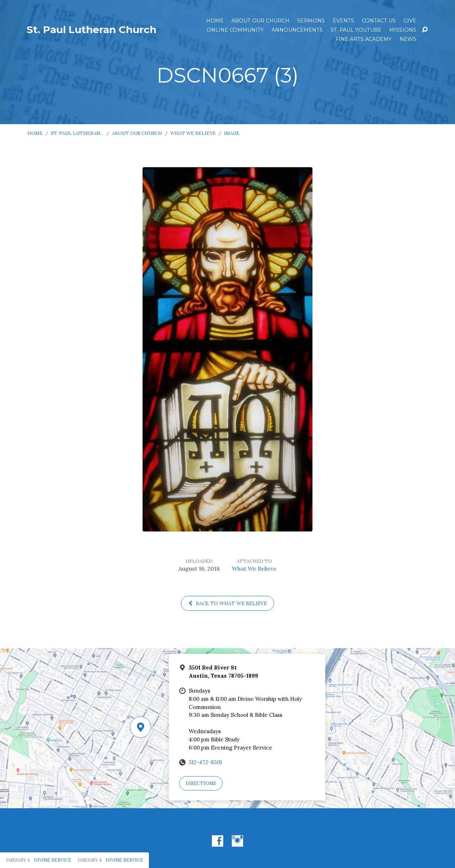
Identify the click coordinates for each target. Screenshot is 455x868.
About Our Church (260, 21)
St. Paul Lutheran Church (92, 30)
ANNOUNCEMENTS (297, 30)
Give (410, 21)
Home (215, 21)
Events (343, 21)
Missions (403, 30)
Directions (201, 784)
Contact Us (379, 21)
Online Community (235, 30)
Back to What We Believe (227, 603)
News (408, 39)
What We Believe (193, 133)
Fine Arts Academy (364, 39)
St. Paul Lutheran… (77, 133)
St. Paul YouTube (356, 30)
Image (232, 133)
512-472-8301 (205, 762)
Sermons (311, 21)
